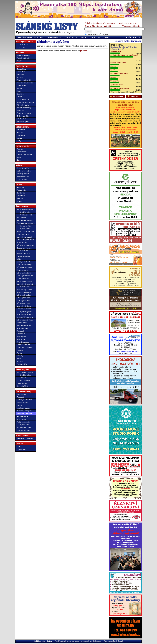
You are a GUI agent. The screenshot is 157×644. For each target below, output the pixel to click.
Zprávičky (20, 75)
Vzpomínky (21, 130)
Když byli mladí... (23, 105)
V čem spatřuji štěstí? (24, 281)
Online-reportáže (23, 116)
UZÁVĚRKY (97, 37)
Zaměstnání (21, 193)
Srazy (19, 141)
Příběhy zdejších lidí (24, 80)
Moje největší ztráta (24, 301)
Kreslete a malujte (23, 342)
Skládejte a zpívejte (24, 345)
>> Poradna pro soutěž (25, 215)
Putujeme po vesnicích (25, 83)
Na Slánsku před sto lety (25, 102)
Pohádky (20, 356)
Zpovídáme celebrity (24, 108)
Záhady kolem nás (23, 256)
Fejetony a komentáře (24, 400)
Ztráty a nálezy (22, 190)
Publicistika (21, 72)
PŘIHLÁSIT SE (133, 37)
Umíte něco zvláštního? (25, 348)
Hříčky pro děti (22, 179)
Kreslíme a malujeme (24, 411)
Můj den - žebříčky (23, 381)
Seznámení (21, 196)
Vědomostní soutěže (24, 171)
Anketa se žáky (22, 364)
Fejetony (20, 350)
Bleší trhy (20, 198)
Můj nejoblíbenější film (25, 273)
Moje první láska (23, 328)
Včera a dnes (21, 119)
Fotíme (19, 405)
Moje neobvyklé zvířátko (25, 240)
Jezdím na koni (22, 243)
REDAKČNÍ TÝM (54, 37)
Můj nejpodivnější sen (24, 312)
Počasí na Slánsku (23, 58)
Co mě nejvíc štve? (24, 279)
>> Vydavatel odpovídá (25, 220)
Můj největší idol (22, 251)
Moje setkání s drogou (25, 265)
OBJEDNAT (21, 47)
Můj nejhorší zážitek (24, 295)
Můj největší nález (23, 287)
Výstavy (20, 157)
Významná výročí (117, 85)
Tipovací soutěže (23, 168)
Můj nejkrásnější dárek (25, 320)
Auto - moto (21, 187)
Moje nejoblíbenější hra (25, 276)
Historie (20, 97)
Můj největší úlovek (24, 229)
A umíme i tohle (22, 416)
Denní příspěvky (23, 383)
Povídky (20, 353)
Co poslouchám (22, 270)
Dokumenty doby (23, 100)
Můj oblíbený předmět (24, 267)
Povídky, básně (22, 403)
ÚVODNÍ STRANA (24, 37)
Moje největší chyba (24, 306)
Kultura (19, 88)
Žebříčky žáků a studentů (26, 223)
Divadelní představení (24, 155)
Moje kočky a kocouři (24, 237)
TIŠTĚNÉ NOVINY (71, 37)
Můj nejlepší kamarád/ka (25, 245)
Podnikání (20, 111)
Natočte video (22, 339)
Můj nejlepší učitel (23, 425)
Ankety (19, 61)
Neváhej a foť (22, 337)
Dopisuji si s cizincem (24, 248)
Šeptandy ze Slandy (24, 113)
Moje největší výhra (24, 298)
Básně (19, 359)
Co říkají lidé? (22, 86)
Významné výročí (23, 122)
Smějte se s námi (23, 176)
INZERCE (85, 37)
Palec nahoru (21, 394)
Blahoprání (21, 133)
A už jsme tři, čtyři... (24, 422)
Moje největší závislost (25, 284)
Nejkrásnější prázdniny (25, 317)
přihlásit (84, 51)
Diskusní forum (22, 449)
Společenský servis (24, 55)
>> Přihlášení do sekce (25, 372)
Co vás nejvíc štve (23, 430)
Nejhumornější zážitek (25, 290)
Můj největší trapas (23, 303)
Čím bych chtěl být (23, 262)
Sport (19, 91)
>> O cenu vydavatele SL (26, 209)
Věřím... (20, 259)
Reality (19, 201)
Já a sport (20, 331)
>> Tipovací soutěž (24, 226)
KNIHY (107, 37)
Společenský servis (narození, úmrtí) (124, 55)
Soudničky (20, 94)
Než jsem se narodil (24, 309)
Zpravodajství (22, 69)
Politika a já (21, 334)
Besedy (19, 160)
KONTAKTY (40, 37)
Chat (18, 447)
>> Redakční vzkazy (24, 212)
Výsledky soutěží (23, 174)
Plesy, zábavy (22, 152)
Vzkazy (19, 138)
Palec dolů (21, 397)
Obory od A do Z (23, 44)
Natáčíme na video (23, 408)
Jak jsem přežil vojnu (24, 427)
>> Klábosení (22, 218)
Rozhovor (20, 361)
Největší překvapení (24, 292)
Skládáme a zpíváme (25, 414)
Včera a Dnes (115, 81)
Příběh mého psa (23, 234)
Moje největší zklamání (25, 314)
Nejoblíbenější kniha (24, 325)
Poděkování (21, 135)
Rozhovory (21, 77)
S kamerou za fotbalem (25, 438)
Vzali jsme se (21, 419)
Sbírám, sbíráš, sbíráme (25, 232)
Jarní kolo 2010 (22, 386)
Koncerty (20, 149)
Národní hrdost (22, 323)
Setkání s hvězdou (23, 254)
